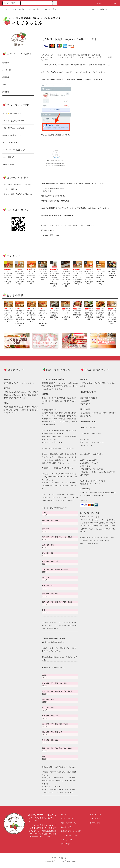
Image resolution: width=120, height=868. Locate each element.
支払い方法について (69, 819)
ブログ (92, 9)
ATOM (68, 844)
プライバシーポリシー (69, 835)
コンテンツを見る (49, 9)
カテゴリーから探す (17, 9)
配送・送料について (69, 823)
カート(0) (112, 3)
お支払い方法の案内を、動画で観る (56, 201)
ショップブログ (67, 840)
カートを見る (95, 819)
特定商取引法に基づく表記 (71, 831)
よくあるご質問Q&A (10, 189)
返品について (66, 827)
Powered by (60, 862)
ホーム (5, 9)
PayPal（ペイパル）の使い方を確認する (58, 216)
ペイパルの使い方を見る (89, 543)
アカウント (98, 3)
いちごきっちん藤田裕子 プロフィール (17, 184)
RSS (63, 844)
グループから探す (33, 9)
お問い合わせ (103, 9)
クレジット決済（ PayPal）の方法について (18, 195)
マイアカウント (96, 814)
